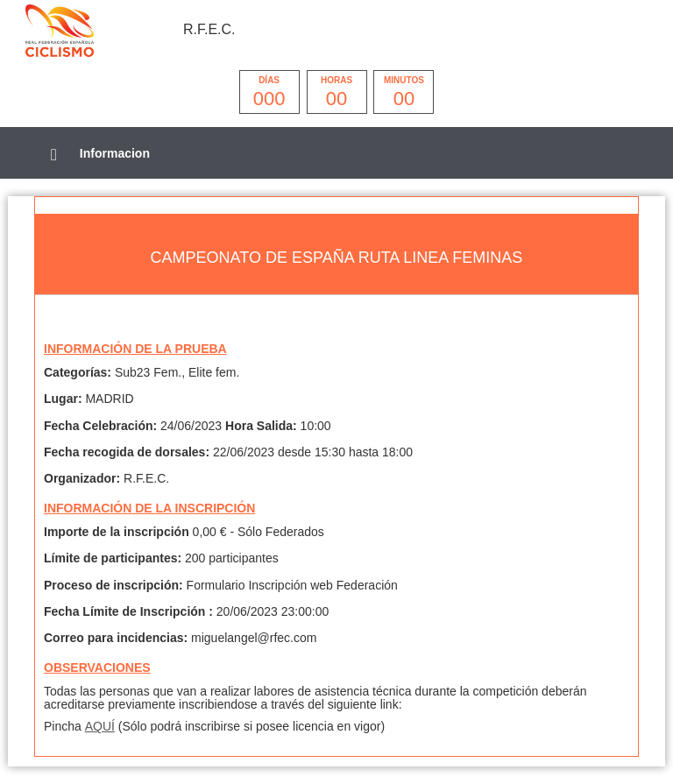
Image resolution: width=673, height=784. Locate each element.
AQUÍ (100, 726)
